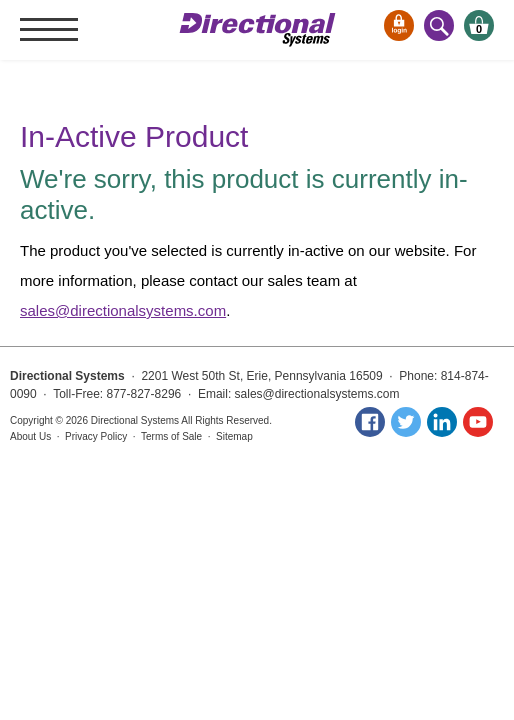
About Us (30, 436)
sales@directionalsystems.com (123, 310)
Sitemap (234, 436)
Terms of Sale (171, 436)
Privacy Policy (96, 436)
